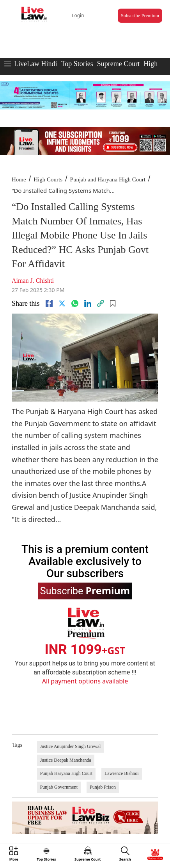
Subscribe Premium (140, 16)
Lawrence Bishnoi (122, 773)
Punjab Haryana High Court (66, 773)
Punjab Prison (103, 787)
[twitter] (62, 303)
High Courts (48, 179)
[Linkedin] (88, 303)
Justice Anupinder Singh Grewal (71, 746)
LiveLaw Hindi (35, 64)
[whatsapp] (75, 303)
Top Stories (77, 64)
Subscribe (85, 590)
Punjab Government (59, 787)
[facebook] (49, 303)
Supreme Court (119, 64)
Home (19, 179)
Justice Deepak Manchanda (66, 760)
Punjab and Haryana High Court (108, 179)
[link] (101, 303)
